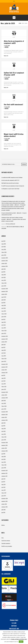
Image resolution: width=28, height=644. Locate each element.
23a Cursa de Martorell (10, 224)
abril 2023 (4, 325)
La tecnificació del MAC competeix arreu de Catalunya (12, 177)
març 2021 (4, 384)
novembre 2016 (4, 501)
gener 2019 (4, 440)
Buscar (24, 164)
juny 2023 (3, 319)
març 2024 (4, 311)
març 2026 (4, 249)
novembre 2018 (4, 445)
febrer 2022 (4, 359)
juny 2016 (3, 512)
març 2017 (4, 490)
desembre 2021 (5, 364)
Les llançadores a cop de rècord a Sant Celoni (10, 189)
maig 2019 (4, 429)
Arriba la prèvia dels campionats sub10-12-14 (10, 180)
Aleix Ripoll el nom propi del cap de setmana (10, 183)
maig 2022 (4, 350)
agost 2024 (4, 297)
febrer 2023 (4, 331)
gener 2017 (4, 496)
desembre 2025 (5, 258)
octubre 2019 (4, 417)
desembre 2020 (5, 392)
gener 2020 (4, 409)
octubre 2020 (4, 395)
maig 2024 (4, 305)
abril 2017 (3, 487)
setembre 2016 (4, 507)
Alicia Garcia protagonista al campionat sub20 (14, 42)
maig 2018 (4, 456)
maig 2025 (4, 275)
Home (20, 23)
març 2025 (4, 280)
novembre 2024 (5, 291)
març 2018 (4, 462)
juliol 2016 (3, 510)
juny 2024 (3, 303)
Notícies (7, 47)
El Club (14, 623)
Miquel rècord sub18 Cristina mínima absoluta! (14, 135)
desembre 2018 (5, 443)
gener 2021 (4, 389)
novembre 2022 (5, 339)
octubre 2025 (4, 263)
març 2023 (4, 328)
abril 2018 (3, 459)
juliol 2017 (3, 479)
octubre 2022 (4, 342)
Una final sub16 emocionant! (13, 104)
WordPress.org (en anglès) (7, 546)
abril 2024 (4, 308)
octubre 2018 (4, 448)
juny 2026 (3, 241)
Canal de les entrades (6, 541)
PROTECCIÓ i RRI (14, 629)
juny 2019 (3, 426)
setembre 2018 (4, 451)
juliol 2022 (4, 345)
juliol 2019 (3, 423)
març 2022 (4, 356)
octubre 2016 (4, 504)
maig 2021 (4, 378)
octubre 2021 (4, 370)
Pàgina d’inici (14, 620)
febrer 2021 (4, 387)
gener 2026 (4, 255)
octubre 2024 (4, 294)
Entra (3, 538)
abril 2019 (3, 431)
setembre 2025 (5, 266)
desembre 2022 (5, 336)
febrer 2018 (4, 465)
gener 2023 (4, 333)
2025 (23, 23)
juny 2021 (3, 375)
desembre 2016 (5, 498)
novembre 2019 (4, 415)
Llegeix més (6, 56)
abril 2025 (4, 277)
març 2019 (4, 434)
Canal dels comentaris (6, 543)
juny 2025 (3, 272)
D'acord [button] (21, 642)
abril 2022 (4, 353)
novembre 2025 (5, 261)
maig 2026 (4, 244)
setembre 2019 (4, 420)
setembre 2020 (5, 398)
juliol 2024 (4, 300)
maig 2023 (4, 322)
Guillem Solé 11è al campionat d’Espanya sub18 (14, 74)
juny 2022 (3, 347)
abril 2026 (4, 247)
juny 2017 (3, 482)
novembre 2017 (4, 473)
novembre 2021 (4, 367)
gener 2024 (4, 317)
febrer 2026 (4, 252)
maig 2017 (4, 484)
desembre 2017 (5, 470)
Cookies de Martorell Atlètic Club (19, 639)
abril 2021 (3, 381)
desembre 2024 (5, 289)
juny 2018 (3, 454)
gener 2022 (4, 361)
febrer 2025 (4, 283)
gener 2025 (4, 286)
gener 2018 (4, 468)
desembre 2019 (5, 412)
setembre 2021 (4, 373)
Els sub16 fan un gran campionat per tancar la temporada (13, 186)
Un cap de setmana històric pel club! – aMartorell (11, 213)
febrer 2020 (4, 406)
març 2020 (4, 403)
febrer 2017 (4, 493)
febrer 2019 (4, 437)
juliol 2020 (4, 401)
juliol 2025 (4, 269)
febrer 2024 (4, 314)
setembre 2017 (4, 476)
